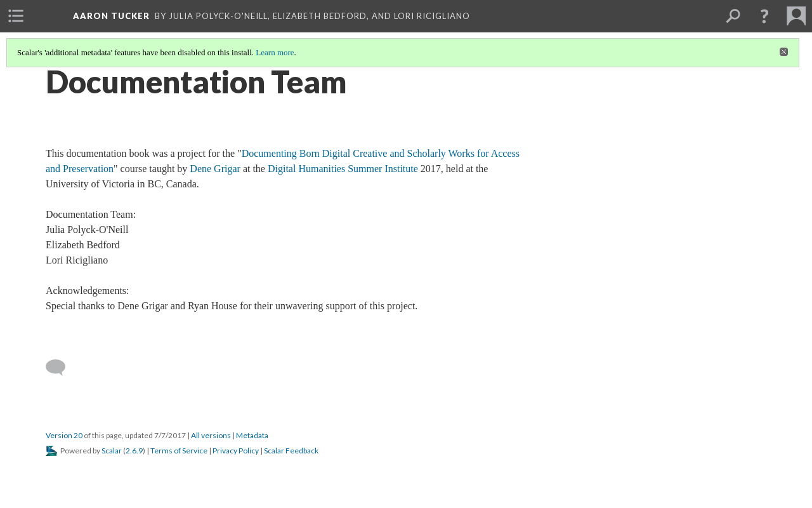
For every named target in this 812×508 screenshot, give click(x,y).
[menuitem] (16, 16)
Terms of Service (179, 451)
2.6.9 (134, 451)
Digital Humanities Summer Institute (343, 169)
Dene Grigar (215, 169)
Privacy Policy (236, 451)
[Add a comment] (61, 368)
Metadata (252, 435)
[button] (764, 16)
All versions (211, 435)
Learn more (275, 52)
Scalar (112, 451)
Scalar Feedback (291, 451)
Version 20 (64, 435)
